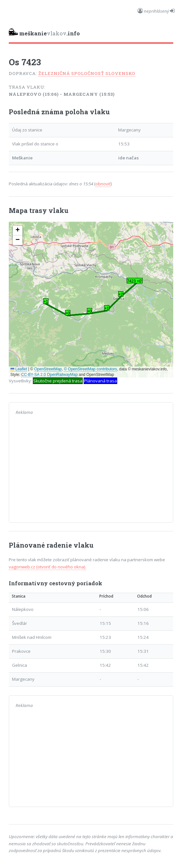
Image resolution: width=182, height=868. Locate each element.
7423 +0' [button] (134, 281)
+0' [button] (68, 313)
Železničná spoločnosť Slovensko (87, 73)
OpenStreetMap (48, 369)
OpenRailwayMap (62, 375)
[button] (18, 230)
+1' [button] (46, 302)
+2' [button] (121, 294)
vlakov (44, 33)
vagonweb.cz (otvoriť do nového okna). (48, 567)
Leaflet (19, 369)
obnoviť (103, 184)
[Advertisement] (91, 470)
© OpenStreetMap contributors (90, 369)
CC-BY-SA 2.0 (34, 375)
